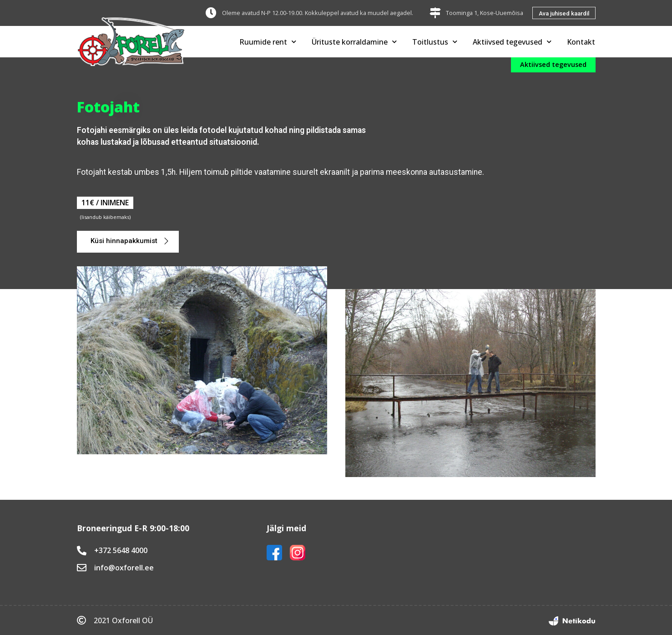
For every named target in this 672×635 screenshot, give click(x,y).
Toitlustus (435, 42)
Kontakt (581, 42)
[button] (564, 13)
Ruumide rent (268, 42)
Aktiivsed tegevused (512, 42)
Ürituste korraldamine (354, 42)
